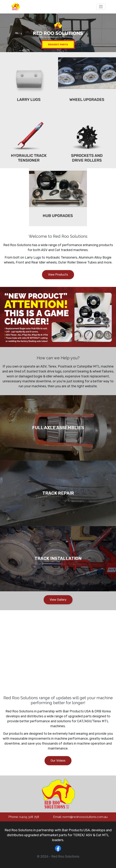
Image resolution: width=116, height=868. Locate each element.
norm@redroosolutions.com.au (85, 817)
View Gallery (58, 600)
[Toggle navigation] (101, 7)
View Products (58, 275)
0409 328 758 (29, 817)
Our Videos (58, 761)
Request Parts (58, 45)
